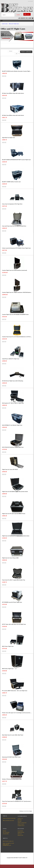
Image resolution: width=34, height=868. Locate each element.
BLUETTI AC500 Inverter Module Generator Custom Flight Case (17, 71)
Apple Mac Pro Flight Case (8, 138)
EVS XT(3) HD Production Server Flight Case (13, 447)
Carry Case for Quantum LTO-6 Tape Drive (12, 204)
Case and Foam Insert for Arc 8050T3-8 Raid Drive (14, 226)
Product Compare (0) (26, 52)
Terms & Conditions (22, 823)
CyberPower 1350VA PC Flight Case (11, 359)
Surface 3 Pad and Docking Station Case (12, 779)
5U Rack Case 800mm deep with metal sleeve (13, 93)
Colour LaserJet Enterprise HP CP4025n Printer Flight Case (16, 248)
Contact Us (20, 818)
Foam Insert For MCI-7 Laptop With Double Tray (14, 580)
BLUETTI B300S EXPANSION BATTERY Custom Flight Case (16, 160)
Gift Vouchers (6, 832)
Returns (20, 820)
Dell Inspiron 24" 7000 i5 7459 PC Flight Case (13, 403)
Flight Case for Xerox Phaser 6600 (10, 558)
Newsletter (20, 835)
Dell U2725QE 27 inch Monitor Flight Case (12, 425)
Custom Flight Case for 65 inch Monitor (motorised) (14, 270)
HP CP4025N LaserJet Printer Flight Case (12, 602)
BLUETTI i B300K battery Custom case (11, 182)
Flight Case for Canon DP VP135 (10, 469)
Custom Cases (5, 24)
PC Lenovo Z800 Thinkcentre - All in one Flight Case (15, 691)
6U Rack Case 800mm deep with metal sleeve (13, 115)
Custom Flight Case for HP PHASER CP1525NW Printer (15, 314)
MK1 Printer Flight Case (8, 646)
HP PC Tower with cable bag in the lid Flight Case (14, 624)
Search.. (18, 15)
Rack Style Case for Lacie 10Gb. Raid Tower (13, 735)
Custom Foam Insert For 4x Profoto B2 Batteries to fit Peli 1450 (17, 337)
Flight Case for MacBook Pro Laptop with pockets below (16, 536)
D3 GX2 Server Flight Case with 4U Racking (13, 381)
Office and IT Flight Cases (14, 24)
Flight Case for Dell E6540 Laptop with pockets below (15, 492)
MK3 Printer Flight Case (8, 669)
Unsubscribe (6, 834)
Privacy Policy (21, 824)
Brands (4, 831)
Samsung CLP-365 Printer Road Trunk (11, 757)
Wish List (20, 834)
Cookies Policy (21, 826)
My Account (20, 831)
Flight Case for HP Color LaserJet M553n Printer (14, 514)
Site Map (20, 821)
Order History (21, 832)
